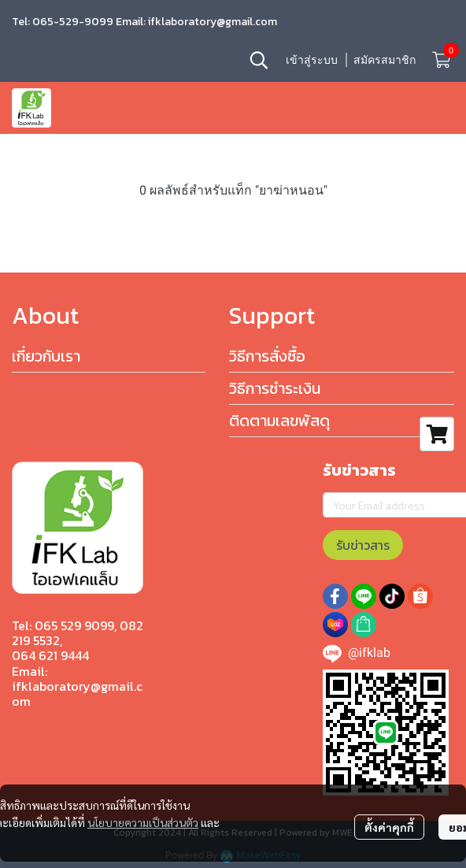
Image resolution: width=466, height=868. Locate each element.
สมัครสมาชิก (385, 59)
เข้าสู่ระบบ (312, 59)
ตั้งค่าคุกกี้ (389, 827)
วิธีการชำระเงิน (275, 388)
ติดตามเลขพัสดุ (279, 421)
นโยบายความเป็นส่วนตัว (143, 822)
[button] (259, 60)
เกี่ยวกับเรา (46, 356)
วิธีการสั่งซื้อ (267, 356)
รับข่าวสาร (363, 545)
